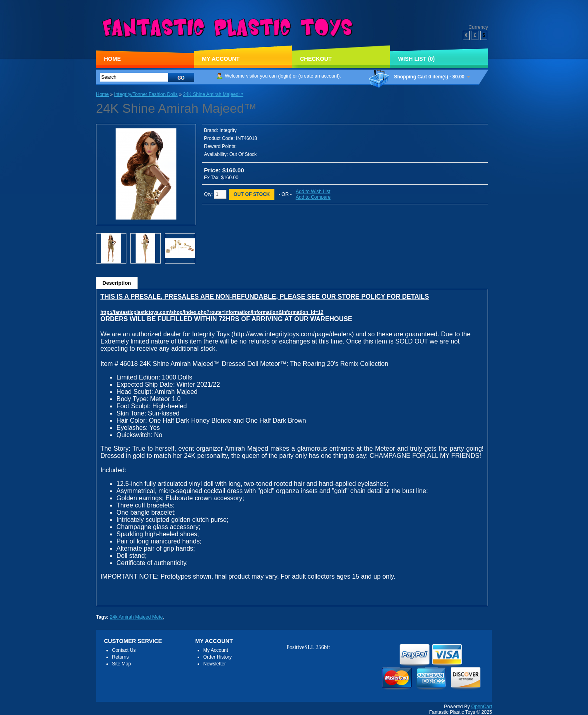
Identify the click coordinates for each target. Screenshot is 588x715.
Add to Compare (313, 197)
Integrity (228, 130)
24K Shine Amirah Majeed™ (213, 94)
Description (117, 283)
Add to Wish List (313, 192)
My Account (221, 59)
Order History (217, 657)
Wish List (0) (416, 59)
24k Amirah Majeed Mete (136, 617)
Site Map (121, 664)
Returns (120, 657)
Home (112, 59)
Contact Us (124, 650)
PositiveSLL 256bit (308, 647)
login (285, 76)
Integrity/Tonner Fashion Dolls (146, 94)
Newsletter (215, 664)
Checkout (316, 59)
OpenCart (482, 707)
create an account (319, 76)
